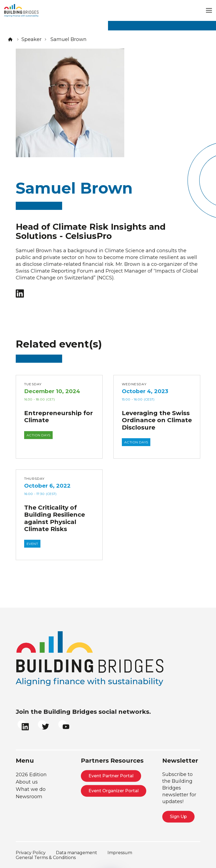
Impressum (120, 853)
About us (27, 782)
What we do (31, 789)
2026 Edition (31, 775)
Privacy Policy (31, 853)
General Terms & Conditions (46, 858)
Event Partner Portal (111, 776)
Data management (77, 853)
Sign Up (178, 817)
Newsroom (29, 797)
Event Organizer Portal (114, 791)
